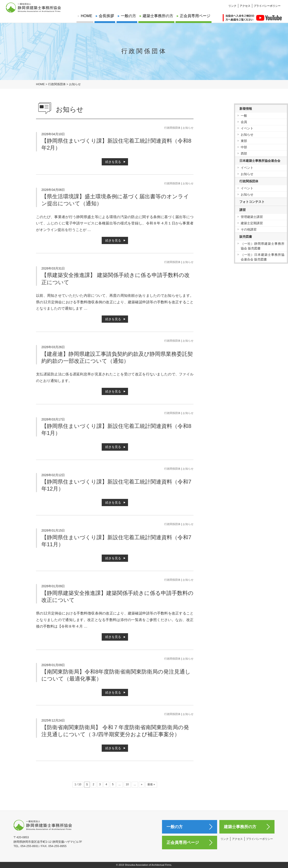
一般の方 (128, 16)
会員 (244, 122)
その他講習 (249, 229)
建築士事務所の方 (158, 16)
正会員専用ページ (195, 16)
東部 (244, 141)
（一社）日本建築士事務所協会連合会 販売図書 (263, 257)
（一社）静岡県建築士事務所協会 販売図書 (263, 246)
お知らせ (188, 128)
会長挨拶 (106, 16)
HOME (87, 16)
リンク (232, 4)
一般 (244, 116)
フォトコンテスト (252, 202)
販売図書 (246, 237)
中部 (244, 147)
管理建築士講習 (252, 217)
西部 (244, 153)
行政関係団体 (172, 128)
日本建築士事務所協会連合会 (260, 161)
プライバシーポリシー (267, 4)
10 (127, 784)
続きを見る (113, 162)
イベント (247, 128)
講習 (243, 210)
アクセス (245, 4)
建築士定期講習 (252, 223)
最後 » (151, 784)
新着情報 (246, 109)
